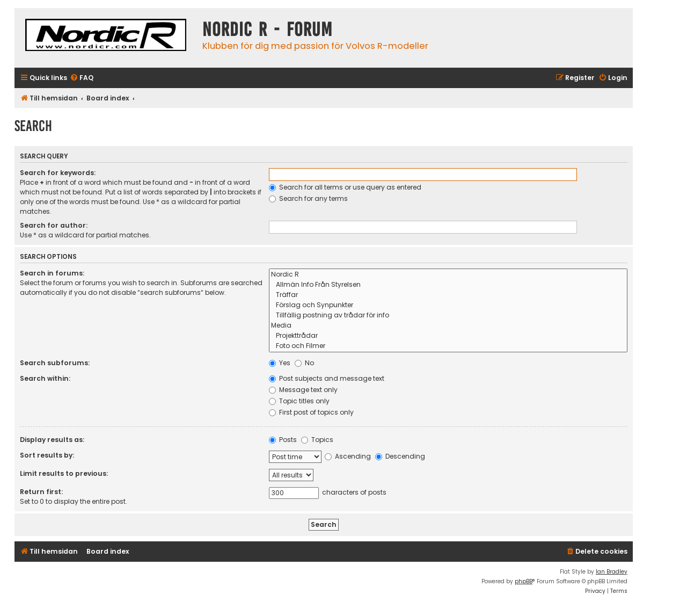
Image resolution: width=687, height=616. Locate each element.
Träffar (448, 295)
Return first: (41, 492)
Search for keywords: (58, 173)
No (304, 363)
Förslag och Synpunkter (448, 305)
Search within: (45, 378)
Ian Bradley (612, 572)
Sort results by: (47, 455)
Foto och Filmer (448, 346)
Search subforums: (55, 363)
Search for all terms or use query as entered (345, 187)
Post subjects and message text (327, 378)
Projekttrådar (448, 336)
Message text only (303, 390)
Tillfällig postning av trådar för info (448, 316)
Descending (400, 456)
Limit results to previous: (64, 473)
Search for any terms (308, 198)
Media (448, 326)
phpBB (524, 581)
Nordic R (448, 275)
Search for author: (54, 225)
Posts (283, 440)
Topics (317, 440)
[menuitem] (82, 78)
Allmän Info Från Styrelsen (448, 285)
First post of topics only (311, 412)
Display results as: (52, 440)
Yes (280, 363)
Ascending (348, 456)
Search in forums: (52, 273)
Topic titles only (299, 401)
